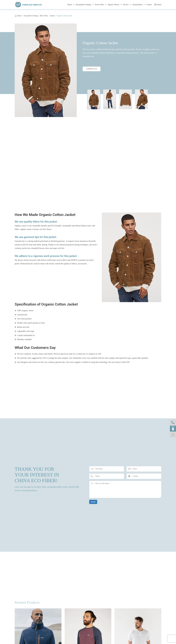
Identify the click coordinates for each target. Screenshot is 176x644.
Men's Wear (44, 16)
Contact (149, 5)
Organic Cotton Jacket (64, 16)
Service (127, 5)
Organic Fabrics (115, 5)
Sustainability (139, 5)
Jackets (52, 16)
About (71, 5)
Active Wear (101, 5)
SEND (93, 502)
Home (20, 16)
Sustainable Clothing (85, 5)
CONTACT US (92, 69)
